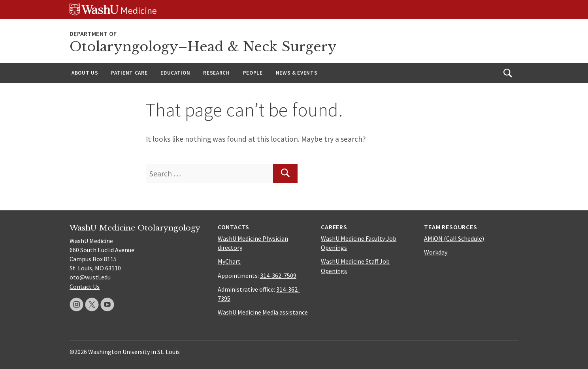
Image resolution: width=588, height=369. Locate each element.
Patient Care (129, 73)
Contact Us (85, 287)
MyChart (229, 261)
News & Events (297, 73)
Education (175, 73)
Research (216, 73)
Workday (436, 252)
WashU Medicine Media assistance (263, 312)
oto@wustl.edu (90, 277)
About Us (85, 73)
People (253, 73)
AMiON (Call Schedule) (454, 238)
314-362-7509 (278, 275)
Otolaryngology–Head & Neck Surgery (203, 47)
